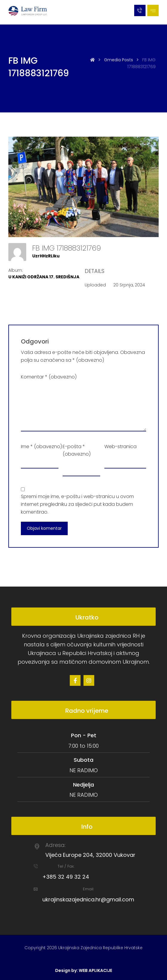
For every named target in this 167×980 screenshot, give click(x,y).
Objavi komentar (44, 528)
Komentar (49, 377)
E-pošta (77, 450)
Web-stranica (120, 447)
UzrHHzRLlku (46, 256)
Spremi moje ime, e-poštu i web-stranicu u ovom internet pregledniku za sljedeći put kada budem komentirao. (77, 504)
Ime (41, 447)
